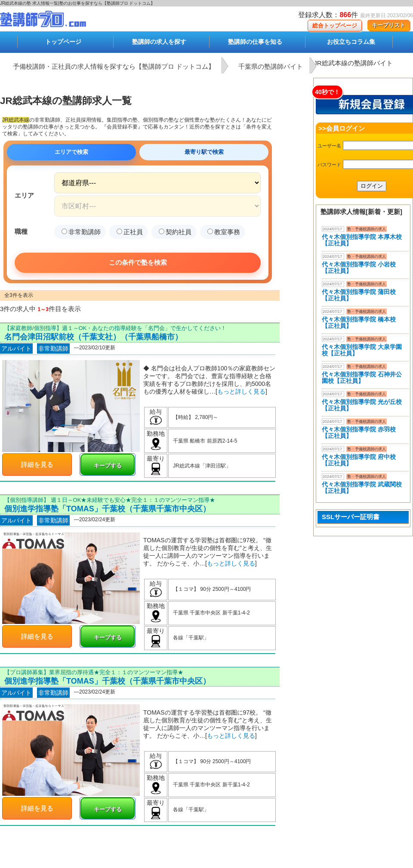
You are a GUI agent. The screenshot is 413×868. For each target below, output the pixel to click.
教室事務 (224, 232)
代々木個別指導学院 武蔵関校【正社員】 (362, 487)
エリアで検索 (71, 152)
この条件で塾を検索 (138, 262)
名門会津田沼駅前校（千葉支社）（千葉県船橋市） (93, 337)
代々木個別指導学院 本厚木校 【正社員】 (362, 240)
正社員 (130, 232)
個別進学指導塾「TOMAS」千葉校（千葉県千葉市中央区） (107, 509)
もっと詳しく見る (241, 391)
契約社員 (175, 232)
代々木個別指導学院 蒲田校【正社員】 (359, 295)
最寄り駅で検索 (204, 152)
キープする (108, 466)
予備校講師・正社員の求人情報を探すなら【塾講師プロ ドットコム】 (114, 66)
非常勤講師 (81, 232)
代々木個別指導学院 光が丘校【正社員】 (362, 405)
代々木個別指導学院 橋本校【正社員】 (359, 322)
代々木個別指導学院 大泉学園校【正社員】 (362, 350)
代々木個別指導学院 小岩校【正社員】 (359, 267)
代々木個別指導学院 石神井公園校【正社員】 (362, 377)
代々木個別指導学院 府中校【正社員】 (359, 460)
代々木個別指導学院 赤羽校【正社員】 (359, 432)
